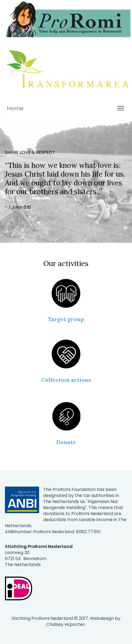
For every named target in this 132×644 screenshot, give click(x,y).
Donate (66, 442)
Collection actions (66, 380)
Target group (66, 319)
